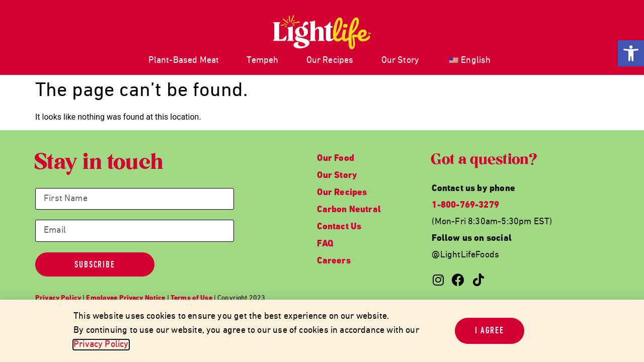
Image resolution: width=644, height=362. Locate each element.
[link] (631, 53)
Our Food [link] (335, 159)
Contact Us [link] (339, 227)
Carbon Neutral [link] (349, 210)
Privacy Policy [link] (101, 345)
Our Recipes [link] (330, 61)
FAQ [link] (325, 244)
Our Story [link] (400, 61)
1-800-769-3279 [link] (465, 205)
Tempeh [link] (262, 61)
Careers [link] (334, 261)
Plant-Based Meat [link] (184, 61)
